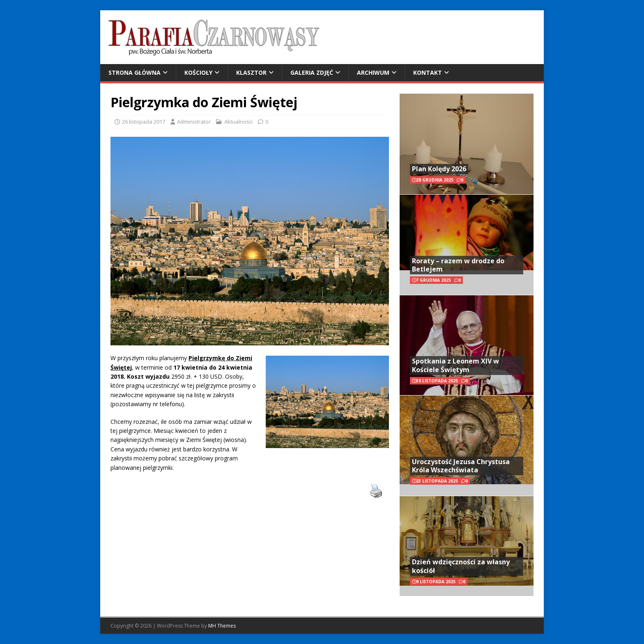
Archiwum (373, 72)
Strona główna (135, 72)
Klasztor (251, 72)
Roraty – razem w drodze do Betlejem (458, 265)
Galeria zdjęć (312, 72)
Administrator (194, 122)
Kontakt (428, 72)
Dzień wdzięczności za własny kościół (461, 566)
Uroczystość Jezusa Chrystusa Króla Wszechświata (461, 466)
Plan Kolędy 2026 (439, 169)
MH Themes (222, 626)
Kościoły (198, 72)
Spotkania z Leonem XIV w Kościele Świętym (455, 365)
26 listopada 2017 (144, 122)
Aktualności (238, 122)
